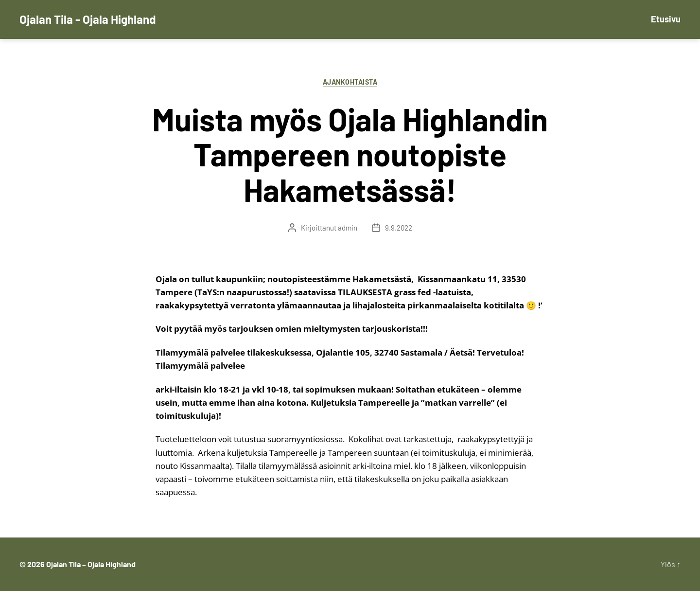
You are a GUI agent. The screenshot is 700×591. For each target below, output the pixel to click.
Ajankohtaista (350, 82)
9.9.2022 (399, 228)
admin (348, 228)
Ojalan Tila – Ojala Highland (91, 564)
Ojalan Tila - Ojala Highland (88, 19)
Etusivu (666, 19)
